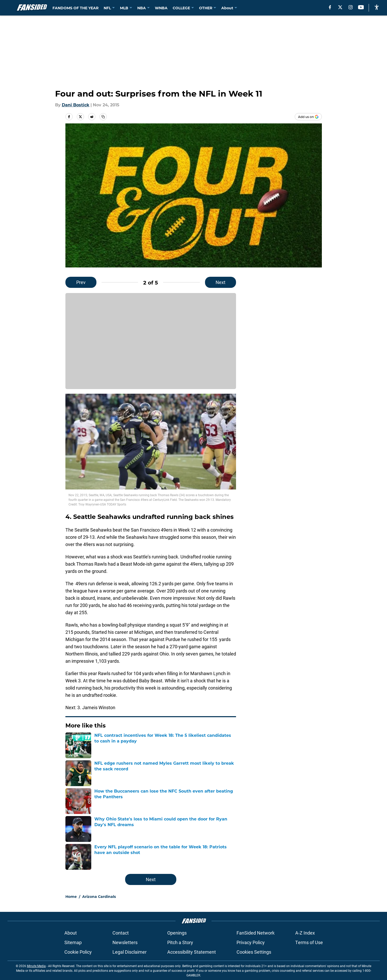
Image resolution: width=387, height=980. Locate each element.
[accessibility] (377, 7)
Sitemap (73, 942)
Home (71, 896)
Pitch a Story (180, 942)
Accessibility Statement (192, 952)
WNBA (161, 8)
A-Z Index (305, 933)
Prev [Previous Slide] (81, 282)
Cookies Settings (254, 952)
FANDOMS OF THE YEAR (75, 8)
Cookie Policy (78, 952)
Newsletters (125, 942)
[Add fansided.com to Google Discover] (308, 117)
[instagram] (351, 7)
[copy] (103, 117)
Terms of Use (309, 942)
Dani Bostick (76, 105)
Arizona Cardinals (99, 896)
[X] (340, 7)
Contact (121, 933)
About (71, 933)
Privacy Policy (251, 942)
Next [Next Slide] (221, 282)
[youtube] (361, 7)
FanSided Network (256, 933)
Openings (177, 933)
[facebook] (330, 7)
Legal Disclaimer (130, 952)
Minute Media (36, 966)
